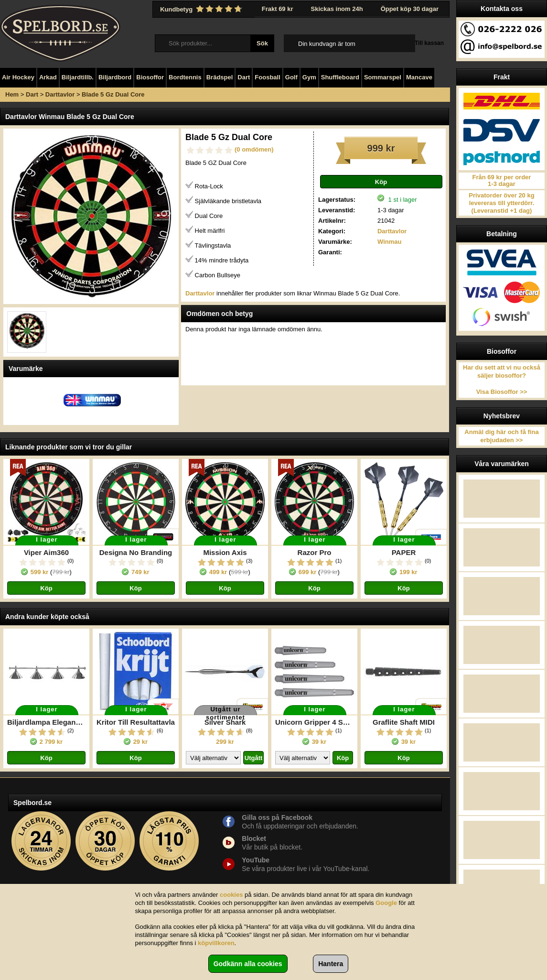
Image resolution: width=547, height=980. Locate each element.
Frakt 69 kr (278, 9)
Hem (12, 94)
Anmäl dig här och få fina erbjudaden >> (501, 436)
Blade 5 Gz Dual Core (113, 94)
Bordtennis (185, 77)
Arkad (48, 77)
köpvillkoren (216, 943)
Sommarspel (383, 77)
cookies (231, 895)
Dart (244, 77)
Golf (291, 77)
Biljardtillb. (78, 77)
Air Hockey (18, 77)
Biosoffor (150, 77)
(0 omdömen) (254, 149)
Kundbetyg (202, 9)
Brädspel (220, 77)
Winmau (389, 242)
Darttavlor (60, 94)
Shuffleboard (340, 77)
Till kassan (429, 43)
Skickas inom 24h (337, 9)
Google (386, 903)
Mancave (419, 77)
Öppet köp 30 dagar (410, 9)
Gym (309, 77)
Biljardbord (115, 77)
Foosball (267, 77)
